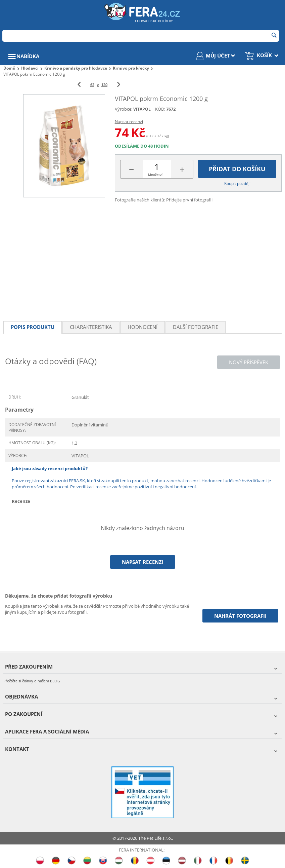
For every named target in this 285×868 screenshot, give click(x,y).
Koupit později (237, 183)
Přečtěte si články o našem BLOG (32, 681)
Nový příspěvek (249, 362)
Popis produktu (33, 327)
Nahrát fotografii (240, 616)
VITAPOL (142, 109)
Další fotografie (196, 327)
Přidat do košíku (237, 169)
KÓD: (160, 109)
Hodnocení (142, 327)
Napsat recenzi (129, 122)
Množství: (156, 175)
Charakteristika (91, 327)
